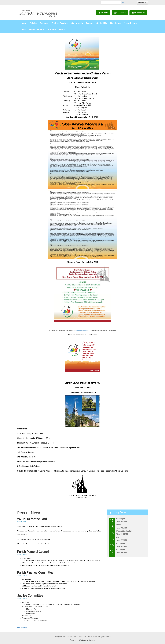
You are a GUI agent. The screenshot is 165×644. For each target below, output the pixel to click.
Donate (103, 13)
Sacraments (77, 23)
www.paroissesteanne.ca (82, 330)
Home (24, 23)
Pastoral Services (60, 23)
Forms (62, 30)
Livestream (115, 23)
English (142, 3)
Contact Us (138, 13)
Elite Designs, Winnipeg (87, 640)
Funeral (90, 23)
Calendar (120, 13)
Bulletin (33, 23)
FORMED (52, 30)
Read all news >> (23, 627)
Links (23, 30)
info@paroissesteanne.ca (85, 392)
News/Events (130, 23)
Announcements (37, 30)
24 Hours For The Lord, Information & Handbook (33, 544)
